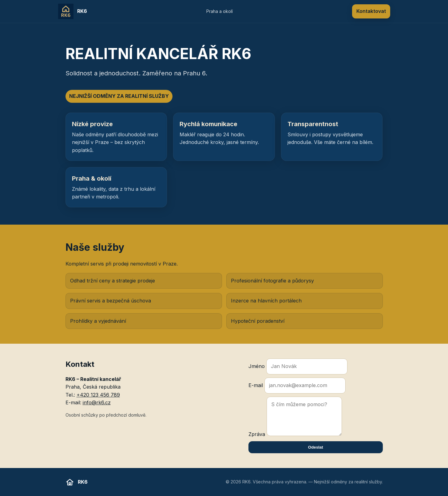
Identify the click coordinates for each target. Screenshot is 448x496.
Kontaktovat (371, 11)
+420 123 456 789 (98, 395)
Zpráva (295, 417)
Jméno (298, 366)
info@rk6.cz (97, 402)
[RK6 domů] (73, 11)
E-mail (297, 386)
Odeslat (316, 447)
